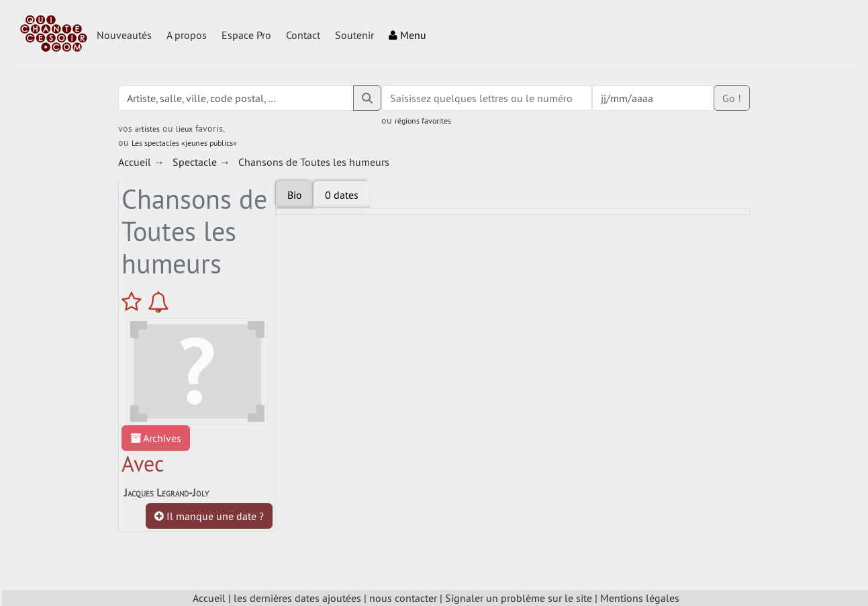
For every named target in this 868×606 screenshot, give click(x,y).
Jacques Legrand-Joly (166, 492)
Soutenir (354, 35)
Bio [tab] (295, 195)
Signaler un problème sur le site (519, 598)
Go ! (732, 98)
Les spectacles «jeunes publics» (184, 143)
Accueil (209, 598)
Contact (303, 35)
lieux (184, 129)
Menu (407, 35)
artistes (147, 129)
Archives (156, 438)
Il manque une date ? (209, 516)
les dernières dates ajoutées (297, 598)
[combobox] (487, 98)
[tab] (342, 195)
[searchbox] (487, 98)
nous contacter (403, 598)
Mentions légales (640, 598)
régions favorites (423, 121)
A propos (187, 35)
